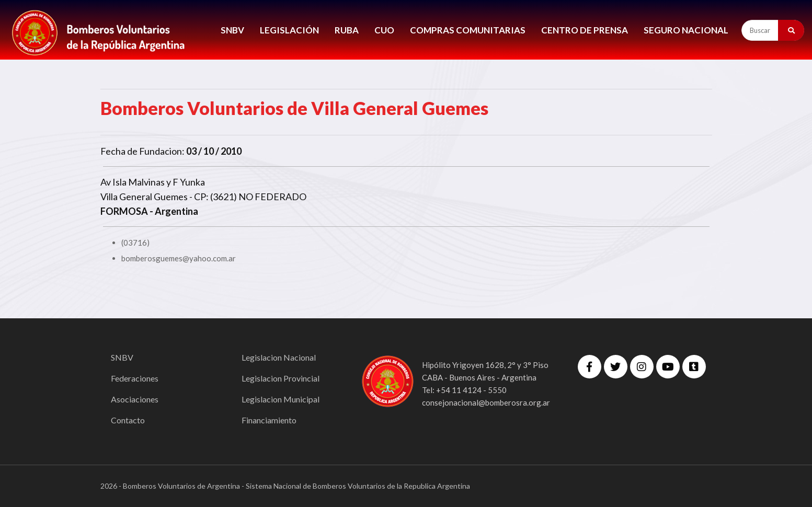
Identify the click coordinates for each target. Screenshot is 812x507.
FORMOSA (124, 211)
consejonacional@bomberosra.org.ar (486, 402)
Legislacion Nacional (279, 357)
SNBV (232, 30)
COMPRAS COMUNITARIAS (468, 30)
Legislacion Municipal (281, 399)
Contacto (128, 420)
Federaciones (135, 378)
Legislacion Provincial (281, 378)
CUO (384, 30)
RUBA (347, 30)
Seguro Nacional (686, 30)
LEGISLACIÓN (289, 30)
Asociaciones (135, 399)
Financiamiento (269, 420)
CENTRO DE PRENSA (585, 30)
